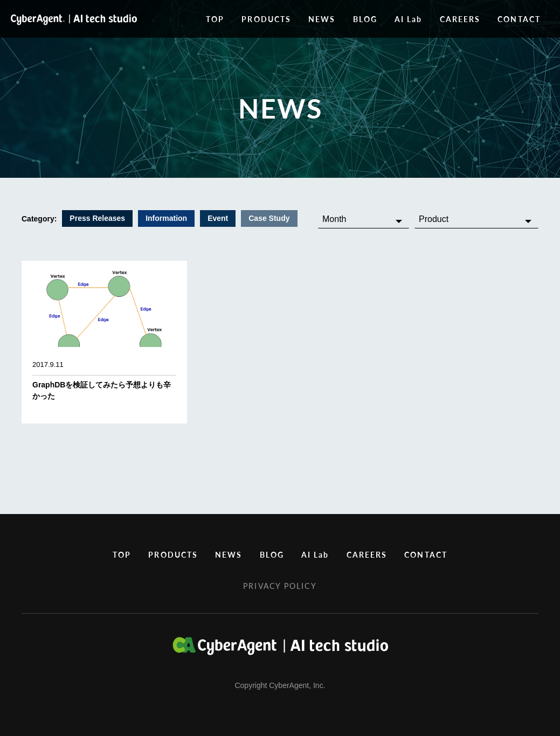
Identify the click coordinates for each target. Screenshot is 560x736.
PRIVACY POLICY (280, 586)
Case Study (269, 218)
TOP (215, 19)
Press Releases (97, 218)
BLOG (365, 19)
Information (166, 218)
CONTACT (519, 19)
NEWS (322, 19)
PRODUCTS (266, 19)
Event (218, 218)
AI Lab (409, 19)
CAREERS (460, 19)
